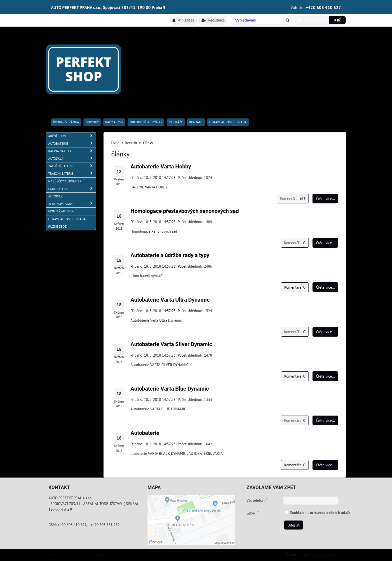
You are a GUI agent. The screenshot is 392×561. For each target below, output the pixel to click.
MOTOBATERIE (72, 189)
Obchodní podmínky (146, 122)
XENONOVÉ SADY (72, 204)
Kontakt (196, 122)
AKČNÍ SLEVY (72, 136)
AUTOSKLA (72, 159)
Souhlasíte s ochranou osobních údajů (320, 513)
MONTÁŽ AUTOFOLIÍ (62, 211)
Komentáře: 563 (293, 198)
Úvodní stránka (66, 122)
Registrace (213, 20)
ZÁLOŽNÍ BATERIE (72, 166)
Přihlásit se (183, 20)
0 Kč (337, 20)
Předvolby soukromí (61, 554)
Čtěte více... (325, 198)
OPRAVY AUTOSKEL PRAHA (228, 122)
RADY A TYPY (114, 122)
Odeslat (293, 525)
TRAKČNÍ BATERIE (72, 174)
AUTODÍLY (55, 196)
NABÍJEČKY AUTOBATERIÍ (66, 181)
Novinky (92, 122)
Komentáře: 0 (295, 243)
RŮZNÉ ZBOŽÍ (58, 227)
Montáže (176, 122)
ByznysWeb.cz (332, 555)
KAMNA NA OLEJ (72, 151)
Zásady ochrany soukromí (100, 554)
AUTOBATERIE (72, 144)
